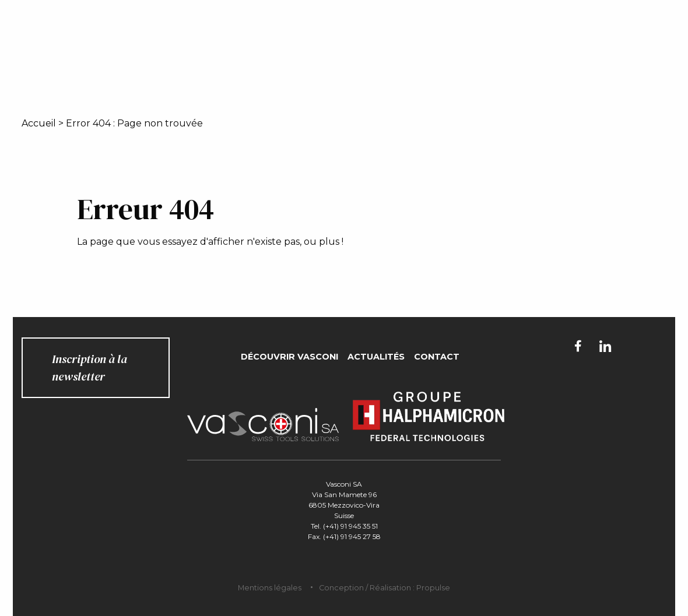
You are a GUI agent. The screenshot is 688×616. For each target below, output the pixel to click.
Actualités (376, 357)
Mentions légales (270, 588)
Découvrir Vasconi (289, 357)
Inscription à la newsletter (89, 368)
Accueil (39, 123)
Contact (437, 357)
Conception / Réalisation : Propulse (385, 588)
